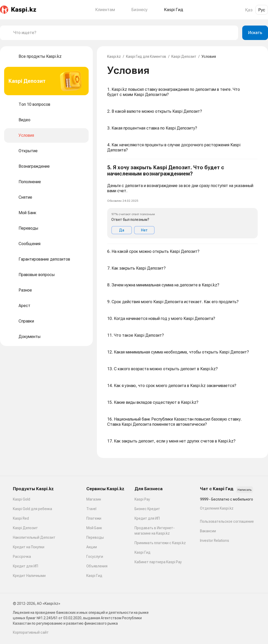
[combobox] (124, 33)
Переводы (95, 537)
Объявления (97, 566)
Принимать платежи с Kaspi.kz (160, 543)
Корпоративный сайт (31, 632)
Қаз (249, 10)
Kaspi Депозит (184, 57)
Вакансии (208, 531)
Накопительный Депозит (34, 537)
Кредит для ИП (26, 566)
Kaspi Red (21, 518)
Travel (91, 509)
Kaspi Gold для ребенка (32, 509)
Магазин (94, 499)
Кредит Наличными (29, 576)
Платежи (94, 518)
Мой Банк (94, 528)
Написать (245, 490)
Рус (262, 10)
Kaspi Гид (94, 576)
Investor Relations (215, 541)
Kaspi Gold (22, 499)
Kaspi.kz (114, 57)
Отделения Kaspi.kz (217, 508)
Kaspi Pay (142, 499)
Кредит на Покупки (29, 547)
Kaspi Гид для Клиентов (146, 57)
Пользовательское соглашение (227, 521)
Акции (92, 547)
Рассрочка (22, 557)
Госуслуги (95, 557)
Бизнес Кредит (147, 509)
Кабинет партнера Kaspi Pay (158, 562)
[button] (182, 202)
